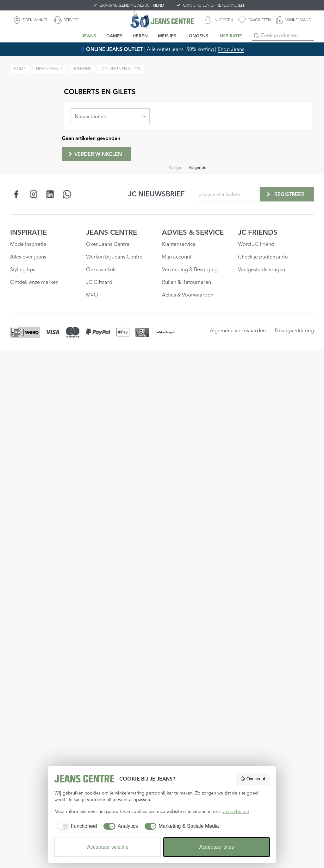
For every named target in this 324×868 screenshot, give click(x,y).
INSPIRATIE (28, 232)
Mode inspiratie (28, 244)
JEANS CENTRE (112, 232)
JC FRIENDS (258, 232)
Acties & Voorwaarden (188, 295)
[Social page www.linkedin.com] (50, 194)
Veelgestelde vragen (262, 269)
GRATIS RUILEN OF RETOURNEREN (213, 5)
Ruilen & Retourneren (187, 282)
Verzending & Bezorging (190, 269)
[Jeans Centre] (162, 20)
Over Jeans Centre (108, 244)
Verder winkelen (95, 154)
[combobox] (110, 116)
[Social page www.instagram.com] (33, 194)
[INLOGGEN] (219, 20)
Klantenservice (179, 244)
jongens (82, 69)
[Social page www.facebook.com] (17, 194)
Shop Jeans (231, 49)
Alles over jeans (28, 257)
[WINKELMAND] (294, 20)
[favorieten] (255, 20)
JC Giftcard (99, 282)
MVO (92, 295)
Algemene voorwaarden (238, 330)
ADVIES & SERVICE (193, 232)
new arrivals (49, 69)
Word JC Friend (256, 244)
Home (20, 69)
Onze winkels (101, 269)
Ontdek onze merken (34, 282)
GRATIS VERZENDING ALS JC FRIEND (132, 5)
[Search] (257, 36)
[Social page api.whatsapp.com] (67, 194)
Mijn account (177, 257)
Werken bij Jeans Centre (114, 257)
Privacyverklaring (294, 330)
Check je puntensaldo (263, 257)
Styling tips (23, 269)
